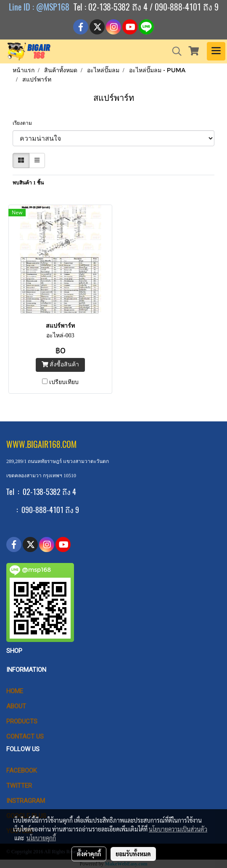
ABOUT (16, 706)
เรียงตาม (24, 123)
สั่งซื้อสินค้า (60, 364)
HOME (15, 691)
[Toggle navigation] (216, 51)
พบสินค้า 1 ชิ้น (28, 183)
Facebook (22, 771)
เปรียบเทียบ (64, 382)
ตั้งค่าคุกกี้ (89, 854)
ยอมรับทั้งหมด (133, 854)
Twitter (19, 786)
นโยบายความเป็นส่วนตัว (178, 829)
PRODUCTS (22, 721)
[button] (174, 51)
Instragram (26, 801)
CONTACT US (25, 736)
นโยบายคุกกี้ (41, 838)
